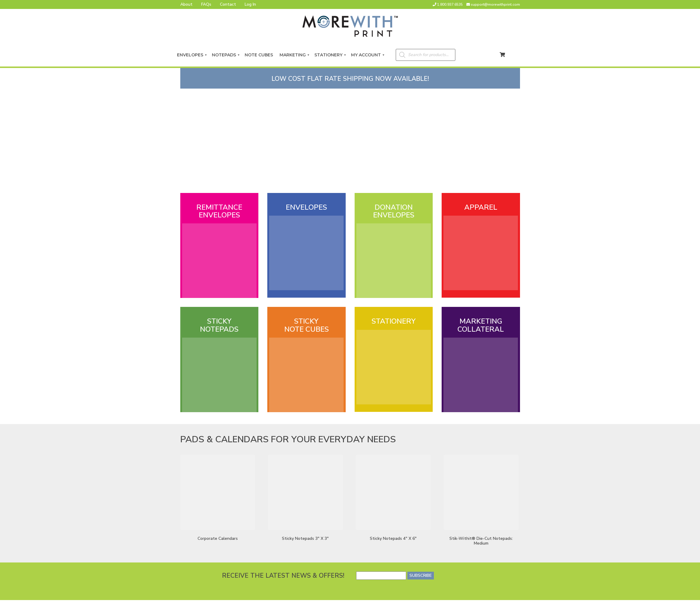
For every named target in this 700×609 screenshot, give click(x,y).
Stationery (331, 55)
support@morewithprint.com (495, 4)
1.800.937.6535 (450, 4)
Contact (228, 4)
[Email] (381, 576)
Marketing (295, 55)
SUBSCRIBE (421, 575)
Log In (250, 4)
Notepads (226, 55)
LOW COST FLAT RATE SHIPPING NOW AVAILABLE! (350, 79)
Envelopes (192, 55)
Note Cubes (260, 55)
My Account (368, 55)
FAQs (206, 4)
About (186, 4)
